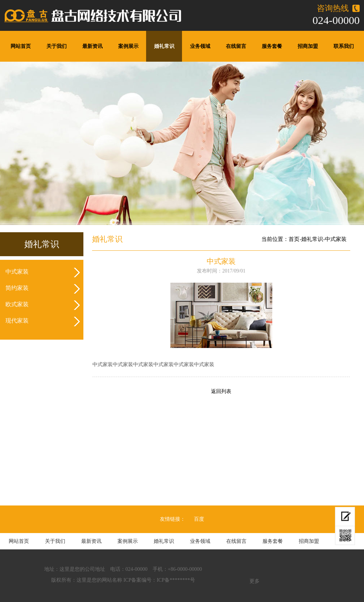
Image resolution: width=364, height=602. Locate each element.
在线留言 (236, 46)
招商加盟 (308, 46)
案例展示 (128, 46)
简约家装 (17, 288)
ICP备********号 (176, 580)
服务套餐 (272, 46)
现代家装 (17, 321)
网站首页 (21, 46)
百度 (199, 519)
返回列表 (221, 391)
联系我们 (344, 46)
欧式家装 (17, 304)
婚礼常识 (164, 46)
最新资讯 (92, 46)
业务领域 (200, 46)
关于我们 (57, 46)
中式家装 (17, 272)
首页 (294, 239)
